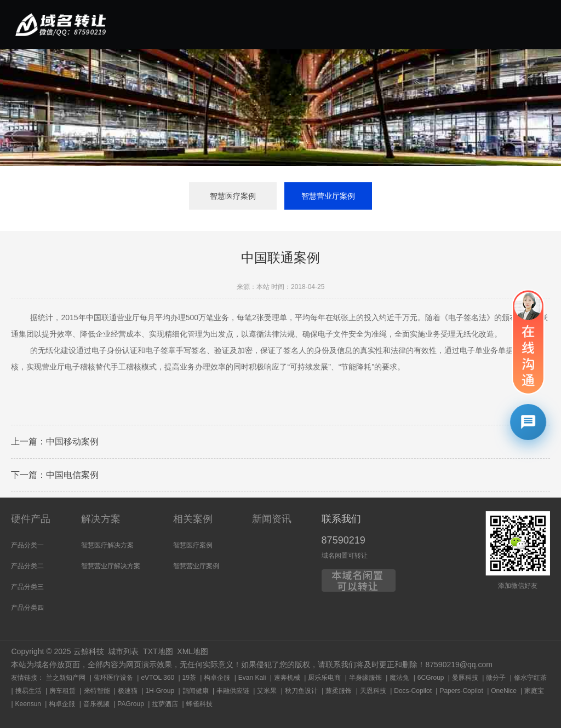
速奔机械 (287, 678)
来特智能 (97, 691)
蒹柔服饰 (339, 691)
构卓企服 (217, 678)
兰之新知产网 (66, 678)
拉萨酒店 (165, 704)
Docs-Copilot (413, 691)
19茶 (189, 678)
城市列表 (123, 651)
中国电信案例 (72, 475)
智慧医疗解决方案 (107, 545)
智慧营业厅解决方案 (111, 566)
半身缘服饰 (365, 678)
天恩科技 (373, 691)
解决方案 (101, 519)
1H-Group (160, 691)
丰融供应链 (233, 691)
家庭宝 (534, 691)
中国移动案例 (72, 442)
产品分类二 (27, 566)
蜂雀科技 (199, 704)
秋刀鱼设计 (301, 691)
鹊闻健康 (196, 691)
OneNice (504, 691)
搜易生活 (28, 691)
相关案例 (193, 519)
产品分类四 (27, 608)
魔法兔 (399, 678)
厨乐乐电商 (324, 678)
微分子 (496, 678)
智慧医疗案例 (233, 196)
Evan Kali (252, 678)
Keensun (28, 704)
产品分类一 (27, 545)
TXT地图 (158, 651)
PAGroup (130, 704)
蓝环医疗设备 (113, 678)
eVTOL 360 (158, 678)
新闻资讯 (272, 519)
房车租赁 (62, 691)
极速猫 (128, 691)
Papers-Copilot (461, 691)
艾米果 (267, 691)
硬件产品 (31, 519)
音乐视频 (96, 704)
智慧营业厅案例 (328, 196)
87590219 (344, 540)
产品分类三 (27, 587)
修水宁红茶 (530, 678)
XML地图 (193, 651)
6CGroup (431, 678)
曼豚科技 (465, 678)
